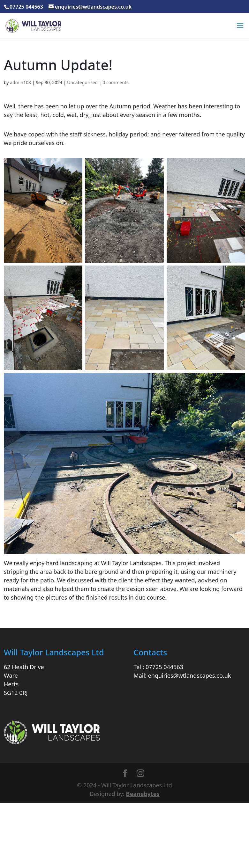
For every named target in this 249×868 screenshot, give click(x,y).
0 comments (115, 82)
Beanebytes (143, 794)
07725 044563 (164, 667)
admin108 (20, 82)
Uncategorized (82, 82)
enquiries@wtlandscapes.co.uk (190, 675)
